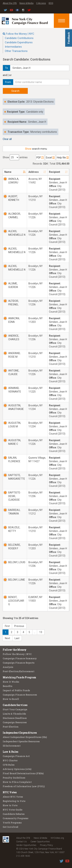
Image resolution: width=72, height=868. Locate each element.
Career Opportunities (40, 842)
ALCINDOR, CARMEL (14, 216)
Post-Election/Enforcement (19, 671)
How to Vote (10, 805)
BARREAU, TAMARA (14, 512)
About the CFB (10, 3)
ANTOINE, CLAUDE (14, 372)
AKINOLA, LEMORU (14, 181)
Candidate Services (15, 705)
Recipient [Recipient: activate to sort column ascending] (55, 172)
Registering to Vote (14, 801)
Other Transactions (16, 51)
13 (41, 632)
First (7, 626)
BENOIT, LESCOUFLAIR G (16, 601)
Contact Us (22, 842)
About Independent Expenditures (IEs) (25, 737)
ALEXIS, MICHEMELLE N (17, 233)
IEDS (51, 3)
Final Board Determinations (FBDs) (23, 773)
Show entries (15, 157)
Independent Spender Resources (21, 741)
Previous (19, 626)
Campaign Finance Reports (19, 663)
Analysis (8, 667)
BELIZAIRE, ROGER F (14, 547)
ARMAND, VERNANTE (15, 390)
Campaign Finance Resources (20, 695)
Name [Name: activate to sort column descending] (8, 172)
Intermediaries (13, 47)
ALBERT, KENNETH (14, 198)
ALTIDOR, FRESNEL (13, 303)
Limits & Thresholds (14, 714)
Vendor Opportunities (26, 845)
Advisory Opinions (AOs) (17, 769)
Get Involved (10, 827)
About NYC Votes (13, 797)
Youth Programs (12, 823)
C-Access (41, 3)
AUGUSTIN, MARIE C (15, 442)
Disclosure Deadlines (15, 718)
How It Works (11, 682)
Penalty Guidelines (14, 778)
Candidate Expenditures (19, 42)
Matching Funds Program (19, 677)
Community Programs (15, 818)
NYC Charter (10, 760)
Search (15, 91)
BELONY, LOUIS (17, 562)
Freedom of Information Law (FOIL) (24, 786)
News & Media (26, 3)
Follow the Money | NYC (20, 34)
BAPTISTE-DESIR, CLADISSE (15, 496)
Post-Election (11, 727)
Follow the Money (15, 650)
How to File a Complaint (17, 782)
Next (7, 638)
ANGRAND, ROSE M (14, 355)
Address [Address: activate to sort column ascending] (34, 172)
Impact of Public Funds (16, 690)
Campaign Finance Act (16, 756)
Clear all (7, 139)
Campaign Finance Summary (20, 658)
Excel (50, 158)
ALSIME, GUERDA (13, 285)
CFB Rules (9, 765)
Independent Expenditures (20, 733)
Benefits (7, 686)
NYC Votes (10, 792)
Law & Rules (10, 752)
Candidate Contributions (19, 38)
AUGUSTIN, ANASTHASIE (16, 407)
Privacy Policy (46, 845)
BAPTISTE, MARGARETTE (17, 477)
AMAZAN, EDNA (14, 320)
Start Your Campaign (15, 709)
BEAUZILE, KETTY (14, 529)
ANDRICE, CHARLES (14, 338)
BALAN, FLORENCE (14, 460)
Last (17, 638)
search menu (36, 149)
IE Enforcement (12, 746)
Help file (63, 158)
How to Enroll (11, 699)
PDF (40, 158)
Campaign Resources (15, 722)
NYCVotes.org (57, 838)
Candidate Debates (14, 814)
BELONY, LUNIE (17, 580)
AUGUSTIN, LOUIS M (15, 425)
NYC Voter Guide (13, 810)
